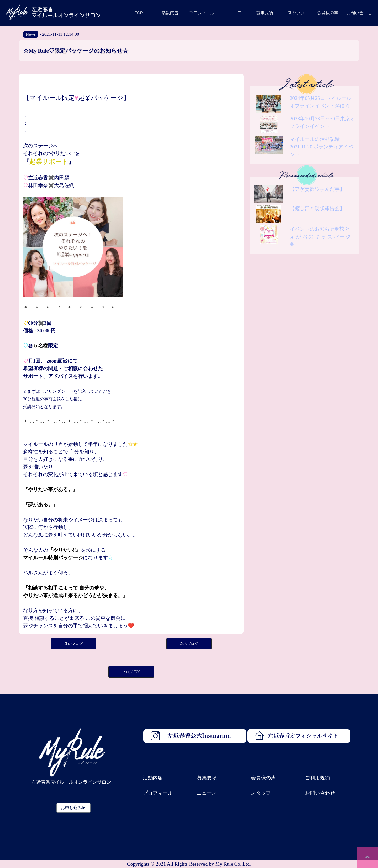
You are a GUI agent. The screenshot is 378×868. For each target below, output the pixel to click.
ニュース (207, 793)
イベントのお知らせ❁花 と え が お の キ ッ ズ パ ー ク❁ (320, 237)
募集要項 (207, 778)
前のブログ (73, 644)
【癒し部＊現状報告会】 (317, 208)
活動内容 (153, 778)
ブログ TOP (131, 672)
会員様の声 (263, 778)
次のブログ (189, 644)
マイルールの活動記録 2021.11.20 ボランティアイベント (322, 147)
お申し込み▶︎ (73, 808)
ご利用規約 (317, 778)
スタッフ (261, 793)
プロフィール (158, 793)
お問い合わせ (320, 793)
